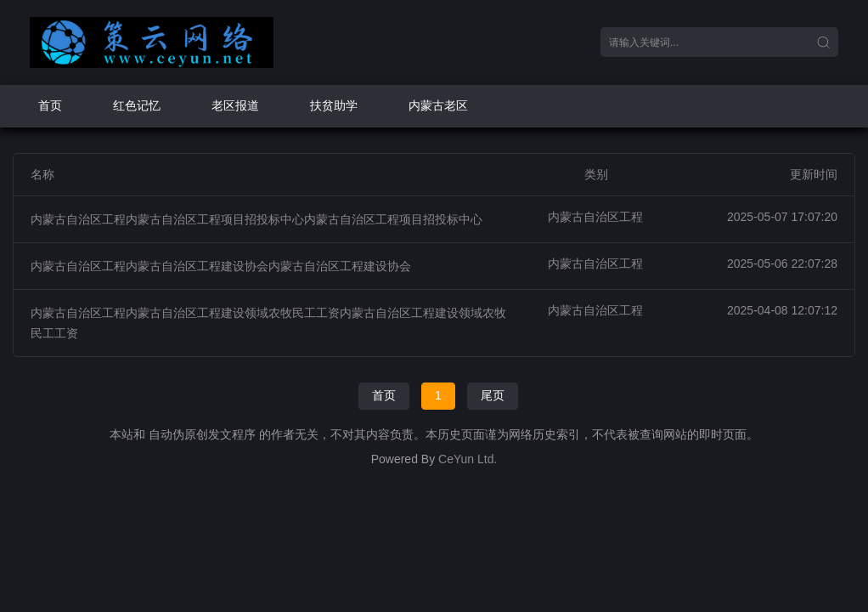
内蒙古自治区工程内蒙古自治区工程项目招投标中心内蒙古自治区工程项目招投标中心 (256, 219)
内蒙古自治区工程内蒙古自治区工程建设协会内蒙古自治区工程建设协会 (221, 266)
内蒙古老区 (438, 105)
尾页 (493, 395)
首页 (50, 105)
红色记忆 (137, 105)
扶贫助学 (334, 105)
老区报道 (235, 105)
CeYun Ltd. (468, 459)
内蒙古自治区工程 (595, 217)
